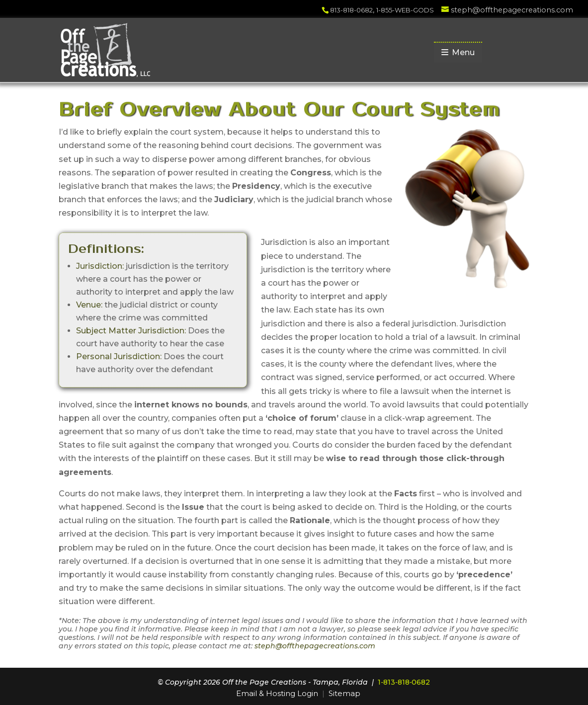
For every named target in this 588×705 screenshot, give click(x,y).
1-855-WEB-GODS (405, 10)
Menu (458, 52)
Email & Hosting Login (277, 693)
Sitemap (344, 693)
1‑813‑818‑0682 (404, 682)
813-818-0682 (351, 10)
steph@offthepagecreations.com (315, 646)
